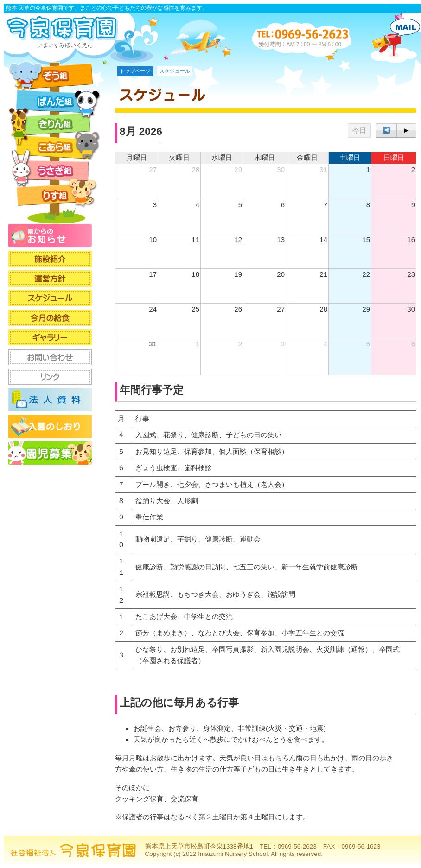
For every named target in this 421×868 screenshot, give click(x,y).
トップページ (135, 71)
